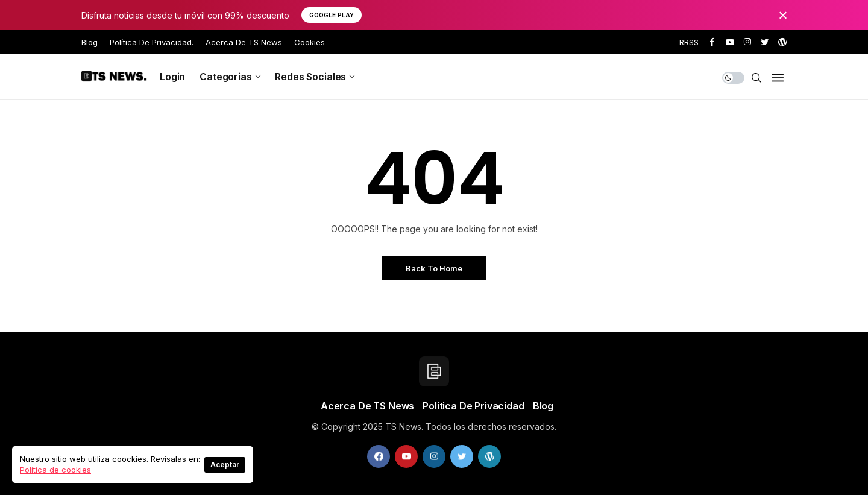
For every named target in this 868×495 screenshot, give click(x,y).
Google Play (332, 15)
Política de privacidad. (152, 42)
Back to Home (434, 268)
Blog (90, 42)
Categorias (225, 77)
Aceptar (225, 465)
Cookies (310, 42)
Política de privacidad (473, 406)
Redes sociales (310, 77)
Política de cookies (55, 470)
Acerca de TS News (244, 42)
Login (172, 77)
